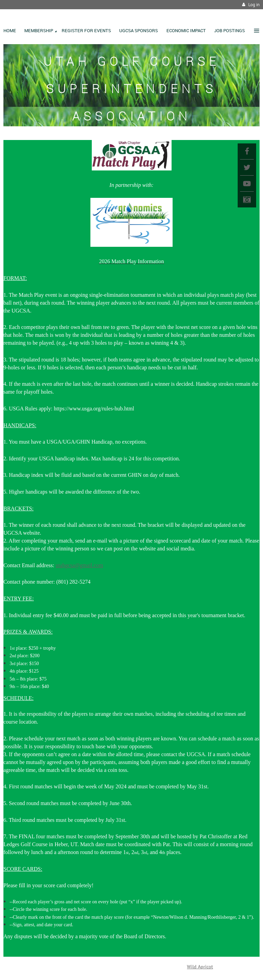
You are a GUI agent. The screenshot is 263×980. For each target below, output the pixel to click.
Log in (254, 5)
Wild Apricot (200, 967)
